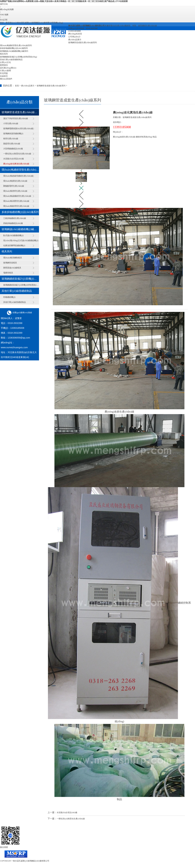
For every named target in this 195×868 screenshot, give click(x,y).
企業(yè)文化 (5, 62)
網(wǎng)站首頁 (75, 34)
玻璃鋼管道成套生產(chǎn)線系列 (83, 43)
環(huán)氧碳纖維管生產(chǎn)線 (17, 196)
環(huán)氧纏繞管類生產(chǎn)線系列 (16, 45)
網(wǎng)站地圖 (7, 9)
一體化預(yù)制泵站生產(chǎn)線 (17, 154)
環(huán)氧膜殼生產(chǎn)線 (15, 181)
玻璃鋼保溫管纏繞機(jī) (13, 134)
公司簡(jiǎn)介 (74, 37)
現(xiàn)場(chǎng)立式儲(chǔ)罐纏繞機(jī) (21, 240)
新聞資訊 (4, 65)
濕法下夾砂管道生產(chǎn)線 (16, 118)
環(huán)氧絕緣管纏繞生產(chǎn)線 (18, 176)
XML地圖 (4, 15)
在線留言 (4, 76)
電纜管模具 (8, 273)
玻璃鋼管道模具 (10, 263)
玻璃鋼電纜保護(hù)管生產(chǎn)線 (18, 129)
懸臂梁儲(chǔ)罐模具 (12, 268)
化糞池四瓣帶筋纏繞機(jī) (14, 246)
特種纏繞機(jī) (9, 297)
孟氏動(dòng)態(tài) (8, 68)
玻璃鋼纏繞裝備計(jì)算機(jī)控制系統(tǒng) (19, 57)
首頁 (17, 86)
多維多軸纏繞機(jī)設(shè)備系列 (14, 48)
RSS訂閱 (4, 20)
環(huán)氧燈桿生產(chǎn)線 (15, 191)
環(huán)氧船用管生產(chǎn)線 (16, 206)
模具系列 (4, 54)
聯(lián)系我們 (6, 79)
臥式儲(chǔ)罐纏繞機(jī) (13, 235)
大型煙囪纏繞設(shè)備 (13, 149)
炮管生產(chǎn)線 (11, 139)
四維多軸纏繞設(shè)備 (13, 223)
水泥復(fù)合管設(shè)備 (13, 159)
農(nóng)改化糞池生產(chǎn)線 (16, 164)
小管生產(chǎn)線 (11, 123)
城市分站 (4, 4)
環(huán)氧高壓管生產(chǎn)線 (16, 201)
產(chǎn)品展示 (75, 40)
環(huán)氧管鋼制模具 (13, 258)
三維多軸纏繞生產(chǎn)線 (15, 218)
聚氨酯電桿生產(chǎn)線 (14, 186)
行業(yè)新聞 (5, 71)
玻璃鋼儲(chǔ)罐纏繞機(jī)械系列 (14, 51)
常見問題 (4, 73)
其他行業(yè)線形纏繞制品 (11, 60)
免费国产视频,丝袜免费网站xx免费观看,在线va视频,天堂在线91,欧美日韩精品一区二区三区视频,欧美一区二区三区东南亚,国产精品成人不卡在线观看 (64, 1)
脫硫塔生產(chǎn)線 (12, 144)
